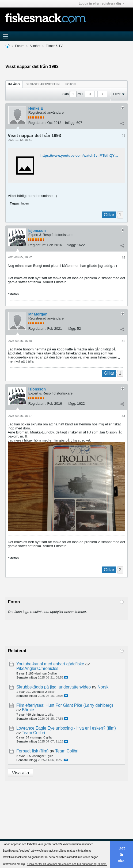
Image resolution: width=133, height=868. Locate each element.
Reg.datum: (37, 123)
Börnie (28, 710)
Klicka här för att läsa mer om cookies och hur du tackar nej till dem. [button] (67, 864)
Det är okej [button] (122, 855)
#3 (123, 341)
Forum (20, 46)
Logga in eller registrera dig (102, 3)
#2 (123, 258)
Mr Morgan (38, 314)
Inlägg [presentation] (14, 84)
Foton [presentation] (71, 84)
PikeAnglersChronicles (37, 668)
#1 (123, 135)
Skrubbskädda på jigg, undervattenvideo (54, 687)
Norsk (103, 687)
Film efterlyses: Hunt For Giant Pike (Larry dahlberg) (65, 705)
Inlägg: (70, 123)
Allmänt (35, 46)
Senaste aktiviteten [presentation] (43, 84)
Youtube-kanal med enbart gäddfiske (50, 664)
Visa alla (21, 773)
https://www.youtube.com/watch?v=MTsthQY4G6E (82, 155)
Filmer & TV (54, 46)
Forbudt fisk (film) (32, 751)
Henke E (36, 108)
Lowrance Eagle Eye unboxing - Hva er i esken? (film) (66, 728)
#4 (123, 416)
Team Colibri (34, 733)
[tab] (14, 84)
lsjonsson (37, 231)
